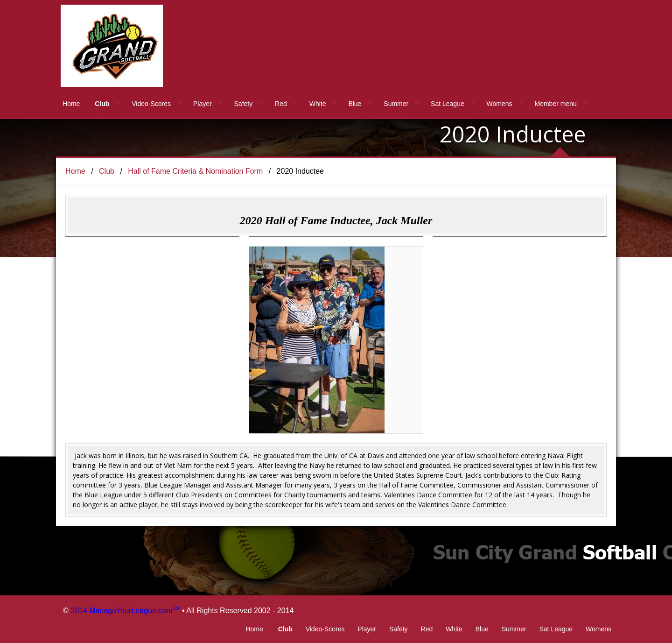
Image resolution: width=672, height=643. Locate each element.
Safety (244, 104)
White (318, 104)
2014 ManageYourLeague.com (125, 611)
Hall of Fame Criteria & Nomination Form (195, 171)
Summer (396, 104)
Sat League (448, 104)
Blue (355, 104)
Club (102, 104)
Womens (500, 104)
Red (281, 104)
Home (71, 104)
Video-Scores (151, 104)
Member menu (555, 104)
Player (203, 104)
